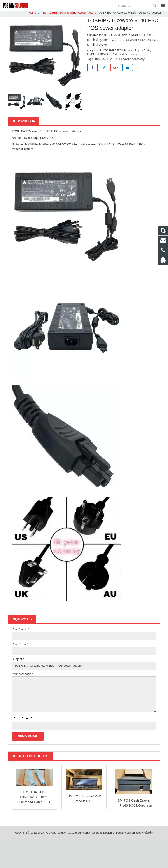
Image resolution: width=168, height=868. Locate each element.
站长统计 (147, 837)
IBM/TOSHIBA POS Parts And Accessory (112, 56)
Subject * (18, 662)
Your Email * (20, 646)
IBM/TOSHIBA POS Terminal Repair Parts (67, 15)
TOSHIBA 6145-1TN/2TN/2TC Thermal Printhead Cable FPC (34, 801)
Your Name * (20, 631)
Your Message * (23, 677)
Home (32, 15)
